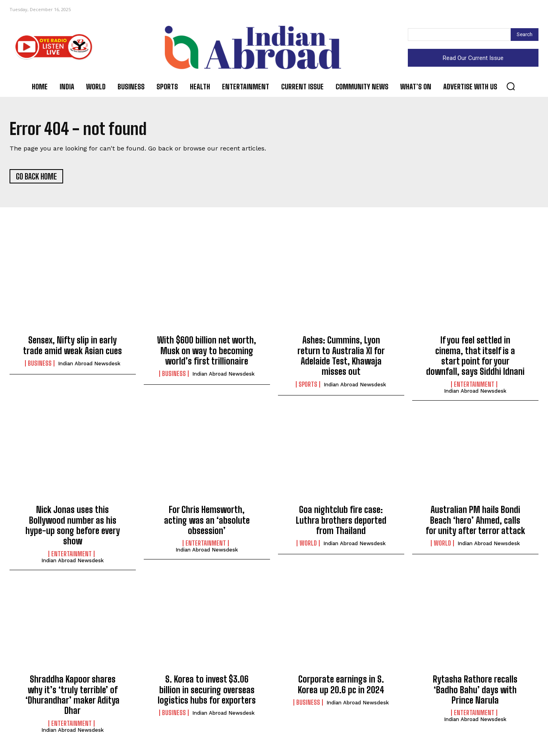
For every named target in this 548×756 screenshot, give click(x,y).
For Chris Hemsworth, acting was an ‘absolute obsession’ (207, 521)
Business (40, 364)
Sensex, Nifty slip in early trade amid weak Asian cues (72, 346)
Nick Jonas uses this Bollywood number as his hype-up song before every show (73, 526)
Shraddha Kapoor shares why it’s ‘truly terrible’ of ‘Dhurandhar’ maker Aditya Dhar (72, 695)
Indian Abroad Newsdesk (89, 364)
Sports (308, 385)
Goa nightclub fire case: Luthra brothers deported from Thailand (341, 521)
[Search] (525, 35)
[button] (511, 86)
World (308, 544)
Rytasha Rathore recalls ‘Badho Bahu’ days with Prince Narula (475, 690)
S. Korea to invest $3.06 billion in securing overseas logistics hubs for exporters (207, 690)
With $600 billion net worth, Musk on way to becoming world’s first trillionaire (207, 351)
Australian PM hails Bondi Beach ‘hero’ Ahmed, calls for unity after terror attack (475, 521)
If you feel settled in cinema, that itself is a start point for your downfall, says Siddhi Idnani (475, 356)
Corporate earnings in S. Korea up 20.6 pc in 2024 (341, 685)
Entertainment (474, 385)
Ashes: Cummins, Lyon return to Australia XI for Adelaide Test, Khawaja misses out (341, 356)
